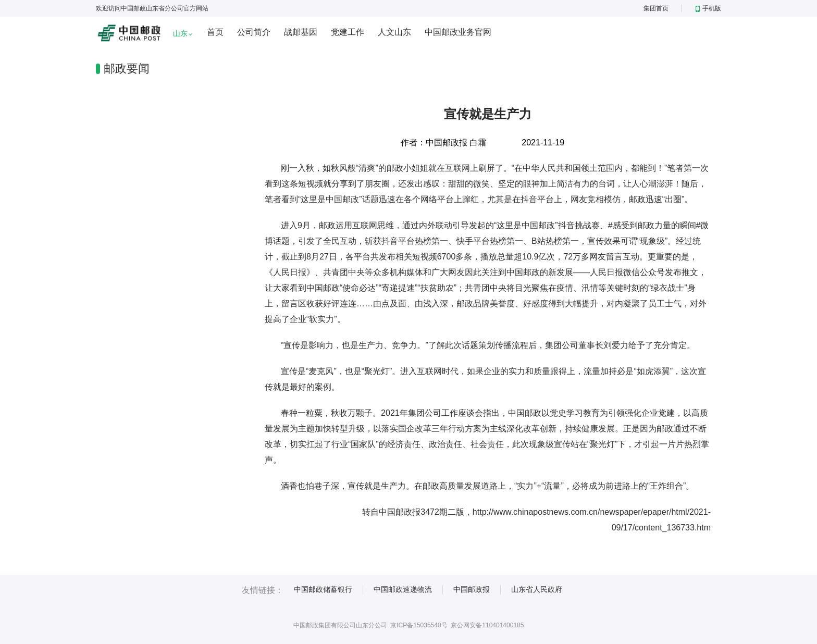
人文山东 (394, 32)
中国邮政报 (472, 589)
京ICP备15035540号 (419, 625)
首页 (215, 32)
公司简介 (254, 32)
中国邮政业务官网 (458, 32)
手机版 (708, 8)
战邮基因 (301, 32)
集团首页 (656, 8)
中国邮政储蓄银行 (323, 589)
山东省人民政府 (537, 589)
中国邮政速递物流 (403, 589)
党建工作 (348, 32)
